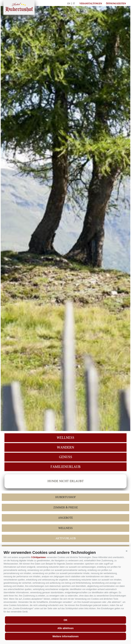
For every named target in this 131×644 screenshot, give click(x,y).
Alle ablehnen (65, 628)
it (74, 4)
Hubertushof (19, 7)
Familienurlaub (65, 467)
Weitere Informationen (66, 636)
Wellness (65, 438)
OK (65, 620)
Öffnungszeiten (116, 4)
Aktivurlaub (66, 538)
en (69, 4)
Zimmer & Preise (66, 507)
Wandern (65, 447)
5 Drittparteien (39, 557)
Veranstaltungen (91, 4)
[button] (127, 551)
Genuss (66, 457)
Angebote (65, 518)
